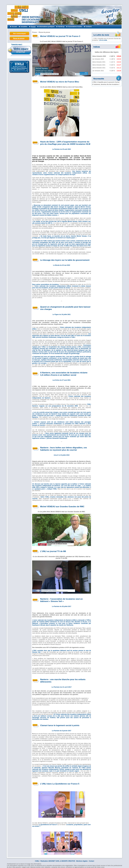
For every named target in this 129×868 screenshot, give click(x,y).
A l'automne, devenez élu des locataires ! (106, 84)
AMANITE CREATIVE (68, 861)
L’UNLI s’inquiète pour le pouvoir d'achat (106, 82)
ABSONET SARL (54, 861)
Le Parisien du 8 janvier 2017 (62, 731)
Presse (34, 32)
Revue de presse (44, 32)
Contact (91, 861)
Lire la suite (103, 40)
